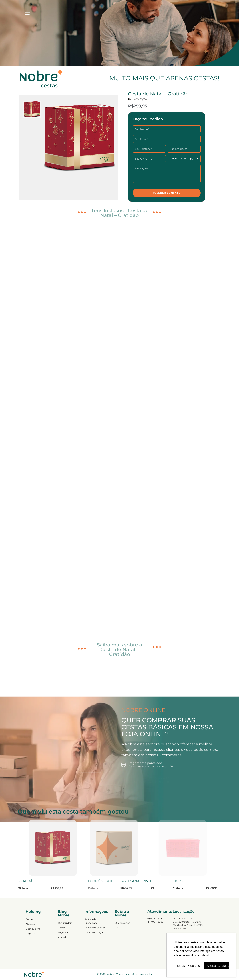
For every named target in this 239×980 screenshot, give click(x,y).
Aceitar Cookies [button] (218, 966)
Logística (31, 933)
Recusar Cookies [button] (188, 966)
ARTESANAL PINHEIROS (141, 881)
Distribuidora (33, 929)
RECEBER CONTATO (167, 193)
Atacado (30, 924)
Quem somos (122, 923)
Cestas (29, 919)
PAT (117, 928)
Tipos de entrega (94, 932)
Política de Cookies (95, 928)
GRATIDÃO (26, 881)
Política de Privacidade (91, 921)
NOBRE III (181, 881)
